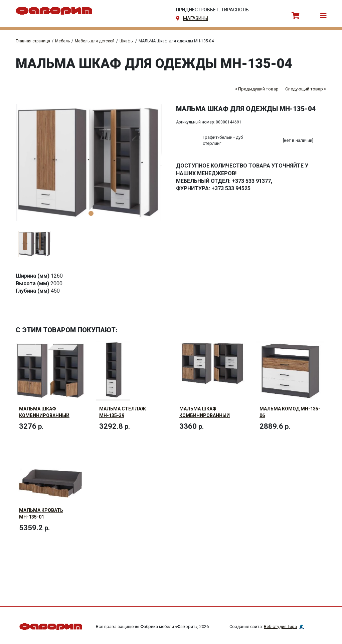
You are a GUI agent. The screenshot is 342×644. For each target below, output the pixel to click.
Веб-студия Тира (280, 627)
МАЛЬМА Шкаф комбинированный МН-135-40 (44, 415)
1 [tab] (91, 213)
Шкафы (127, 41)
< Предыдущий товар (257, 89)
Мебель (62, 41)
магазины (196, 18)
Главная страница (33, 41)
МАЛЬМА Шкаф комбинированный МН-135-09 (205, 415)
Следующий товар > (306, 89)
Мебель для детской (95, 41)
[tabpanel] (91, 163)
